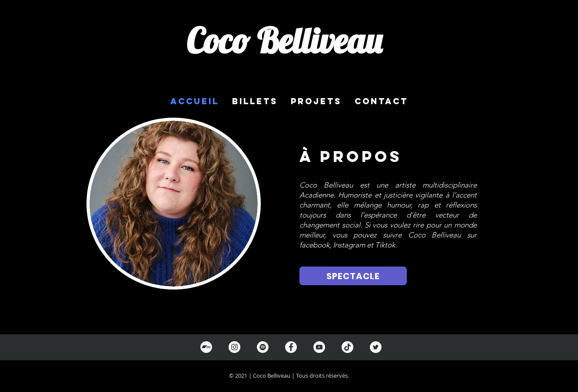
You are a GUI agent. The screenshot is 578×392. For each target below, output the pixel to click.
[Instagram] (234, 347)
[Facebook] (291, 347)
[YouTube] (319, 347)
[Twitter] (376, 347)
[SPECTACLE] (353, 276)
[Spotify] (263, 347)
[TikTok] (347, 347)
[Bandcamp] (206, 347)
